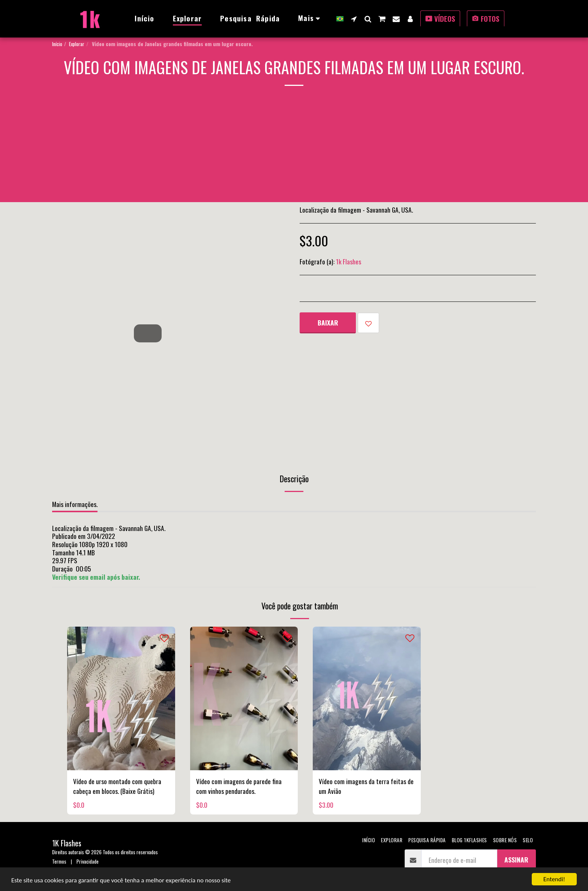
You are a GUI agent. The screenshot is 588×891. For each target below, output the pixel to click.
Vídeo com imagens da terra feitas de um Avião (366, 786)
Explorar (77, 44)
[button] (354, 19)
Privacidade (88, 861)
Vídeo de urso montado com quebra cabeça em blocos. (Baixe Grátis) (117, 786)
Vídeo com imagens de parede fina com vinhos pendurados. (239, 786)
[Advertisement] (294, 150)
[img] (121, 698)
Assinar (516, 859)
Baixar (328, 322)
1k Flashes (349, 261)
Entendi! (554, 879)
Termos (59, 861)
